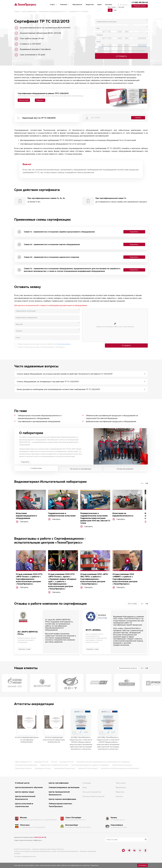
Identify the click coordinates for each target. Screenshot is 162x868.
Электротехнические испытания (122, 765)
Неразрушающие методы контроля (64, 768)
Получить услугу (140, 6)
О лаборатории (36, 468)
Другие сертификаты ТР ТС (23, 762)
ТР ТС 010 (54, 762)
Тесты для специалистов (92, 792)
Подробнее (25, 462)
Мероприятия (77, 5)
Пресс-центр (121, 783)
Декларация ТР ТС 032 (41, 762)
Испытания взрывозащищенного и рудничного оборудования (90, 765)
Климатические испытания (23, 768)
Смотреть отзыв (24, 649)
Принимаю (142, 865)
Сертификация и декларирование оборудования (39, 421)
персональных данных (64, 344)
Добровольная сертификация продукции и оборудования (111, 421)
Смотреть (22, 522)
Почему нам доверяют (125, 469)
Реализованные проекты (128, 668)
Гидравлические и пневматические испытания (54, 765)
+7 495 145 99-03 (140, 3)
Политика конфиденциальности (25, 857)
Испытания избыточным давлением (26, 765)
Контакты (109, 5)
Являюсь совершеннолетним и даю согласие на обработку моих (123, 47)
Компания (64, 5)
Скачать (138, 118)
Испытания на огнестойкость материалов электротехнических (120, 768)
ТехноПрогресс (25, 849)
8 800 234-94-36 (40, 837)
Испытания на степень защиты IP (88, 768)
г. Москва (124, 5)
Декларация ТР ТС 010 (67, 762)
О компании (87, 783)
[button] (142, 483)
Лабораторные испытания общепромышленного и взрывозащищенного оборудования (103, 762)
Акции (99, 5)
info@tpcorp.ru (37, 840)
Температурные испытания (43, 768)
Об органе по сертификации (81, 469)
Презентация (24, 100)
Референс (40, 100)
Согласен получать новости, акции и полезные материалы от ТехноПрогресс (122, 51)
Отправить (121, 56)
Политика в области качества (93, 796)
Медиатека (90, 5)
